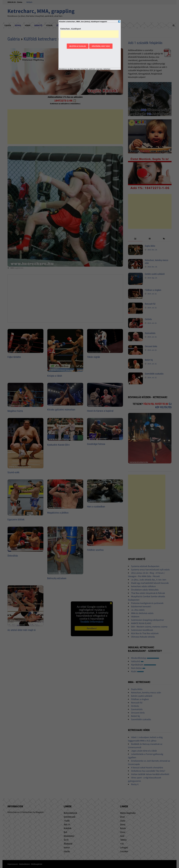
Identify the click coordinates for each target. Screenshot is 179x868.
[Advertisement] (89, 34)
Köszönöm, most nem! (101, 46)
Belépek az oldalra (78, 46)
